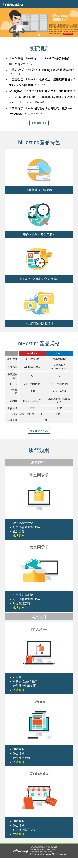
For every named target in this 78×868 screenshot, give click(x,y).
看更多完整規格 (39, 431)
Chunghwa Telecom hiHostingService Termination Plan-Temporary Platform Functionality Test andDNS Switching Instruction (42, 97)
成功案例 (19, 536)
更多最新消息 (39, 123)
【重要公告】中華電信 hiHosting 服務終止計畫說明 (41, 70)
